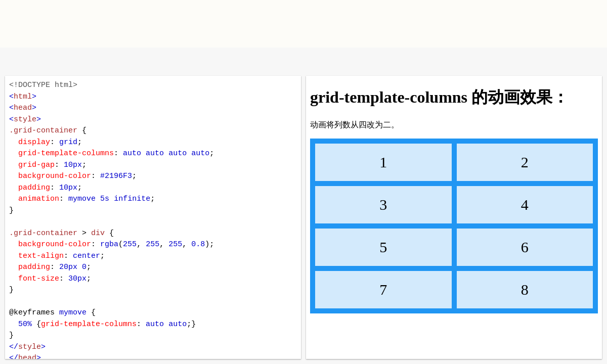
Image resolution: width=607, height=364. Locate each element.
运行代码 (137, 61)
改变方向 (49, 61)
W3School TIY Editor (90, 24)
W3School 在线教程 (16, 61)
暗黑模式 (82, 61)
